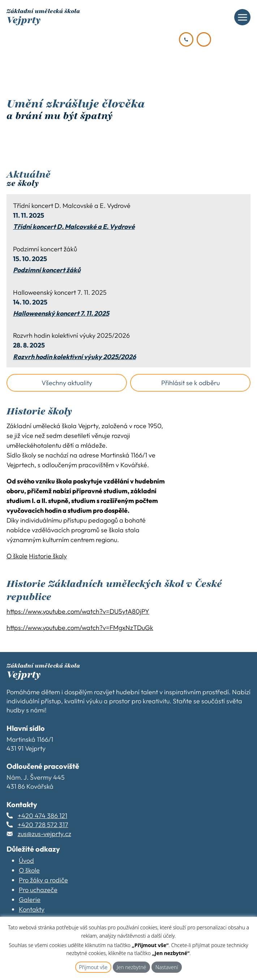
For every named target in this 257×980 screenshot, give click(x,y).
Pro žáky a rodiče (43, 880)
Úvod (26, 860)
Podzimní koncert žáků (47, 270)
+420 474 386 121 (42, 816)
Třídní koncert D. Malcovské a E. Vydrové (74, 227)
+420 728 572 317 (43, 825)
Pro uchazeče (38, 890)
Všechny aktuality (67, 383)
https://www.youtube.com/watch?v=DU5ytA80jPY (78, 611)
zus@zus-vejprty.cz (44, 834)
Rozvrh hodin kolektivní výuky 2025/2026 (74, 357)
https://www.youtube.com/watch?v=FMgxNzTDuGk (80, 628)
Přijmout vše (93, 967)
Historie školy (48, 556)
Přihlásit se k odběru (190, 383)
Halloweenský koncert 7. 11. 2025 (61, 314)
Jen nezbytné (131, 967)
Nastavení (167, 967)
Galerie (30, 900)
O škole (17, 556)
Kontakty (32, 909)
